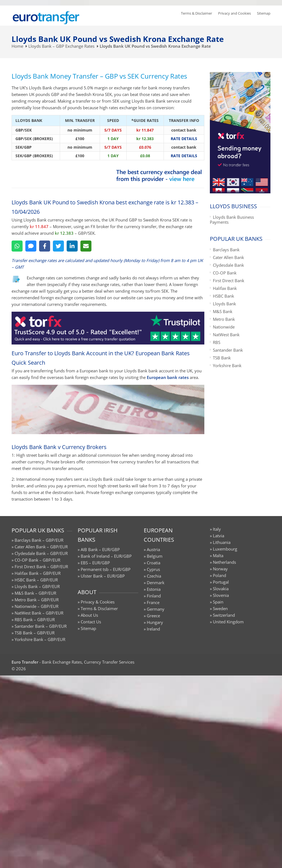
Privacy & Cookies (98, 602)
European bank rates (168, 377)
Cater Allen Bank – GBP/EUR (41, 547)
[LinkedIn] (72, 246)
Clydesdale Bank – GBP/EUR (41, 553)
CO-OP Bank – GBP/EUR (37, 560)
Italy (217, 529)
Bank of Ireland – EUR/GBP (106, 556)
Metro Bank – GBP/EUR (37, 600)
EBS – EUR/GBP (95, 563)
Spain (218, 602)
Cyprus (153, 569)
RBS (217, 342)
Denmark (156, 583)
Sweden (220, 608)
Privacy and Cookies (234, 13)
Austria (153, 549)
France (153, 602)
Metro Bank (224, 319)
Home (17, 46)
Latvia (219, 536)
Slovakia (221, 589)
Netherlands (224, 562)
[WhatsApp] (17, 246)
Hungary (155, 622)
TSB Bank (222, 358)
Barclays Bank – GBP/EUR (39, 540)
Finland (154, 596)
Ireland (153, 629)
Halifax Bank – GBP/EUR (38, 573)
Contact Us (91, 622)
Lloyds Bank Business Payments (232, 220)
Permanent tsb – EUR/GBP (106, 569)
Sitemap (264, 13)
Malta (218, 555)
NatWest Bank (226, 335)
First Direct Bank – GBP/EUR (41, 567)
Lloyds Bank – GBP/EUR (37, 586)
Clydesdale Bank (228, 265)
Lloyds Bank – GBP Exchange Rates (61, 46)
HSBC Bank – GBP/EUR (36, 580)
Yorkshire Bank (227, 365)
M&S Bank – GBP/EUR (35, 593)
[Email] (86, 246)
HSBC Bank (223, 296)
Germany (156, 609)
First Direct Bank (229, 281)
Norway (220, 569)
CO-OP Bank (225, 273)
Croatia (154, 563)
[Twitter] (58, 246)
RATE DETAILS (184, 139)
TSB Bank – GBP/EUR (35, 633)
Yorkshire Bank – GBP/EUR (40, 639)
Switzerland (224, 615)
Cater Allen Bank (228, 257)
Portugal (221, 582)
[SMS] (31, 246)
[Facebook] (45, 246)
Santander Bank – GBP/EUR (41, 626)
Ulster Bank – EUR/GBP (103, 576)
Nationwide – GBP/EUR (36, 606)
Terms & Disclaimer (196, 13)
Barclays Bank (226, 250)
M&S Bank (223, 311)
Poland (219, 575)
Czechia (154, 576)
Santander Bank (228, 350)
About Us (89, 615)
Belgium (155, 556)
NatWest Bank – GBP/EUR (39, 613)
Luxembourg (225, 549)
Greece (153, 616)
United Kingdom (228, 622)
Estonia (154, 589)
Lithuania (222, 542)
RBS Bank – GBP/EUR (35, 619)
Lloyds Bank (224, 304)
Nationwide (224, 327)
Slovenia (221, 595)
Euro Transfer (25, 662)
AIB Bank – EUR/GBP (100, 549)
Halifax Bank (225, 288)
